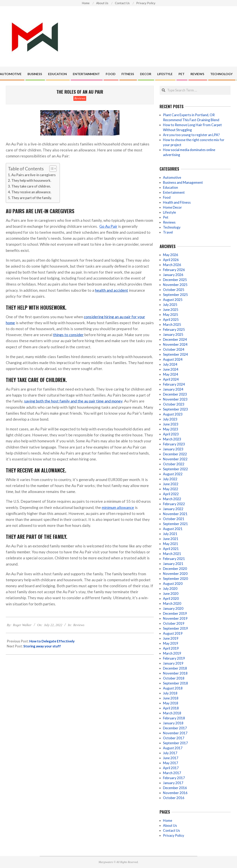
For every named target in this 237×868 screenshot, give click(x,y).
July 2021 (170, 534)
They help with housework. (31, 180)
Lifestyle (169, 212)
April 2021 (171, 549)
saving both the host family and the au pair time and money (73, 401)
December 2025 (175, 280)
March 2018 (172, 713)
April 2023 (171, 434)
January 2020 (173, 608)
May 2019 (171, 643)
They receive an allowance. (31, 192)
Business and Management (183, 182)
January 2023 (173, 449)
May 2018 (171, 703)
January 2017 (173, 783)
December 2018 (175, 668)
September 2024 (175, 354)
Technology (172, 227)
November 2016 (175, 793)
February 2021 (174, 559)
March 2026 (172, 265)
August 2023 (173, 414)
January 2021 (173, 564)
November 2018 (175, 673)
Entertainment (174, 192)
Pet (166, 217)
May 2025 (171, 315)
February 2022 (174, 504)
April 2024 (171, 379)
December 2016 (175, 788)
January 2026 (173, 275)
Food (167, 197)
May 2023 (171, 429)
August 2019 (173, 633)
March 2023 (172, 439)
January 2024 (173, 389)
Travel (168, 232)
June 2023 (171, 424)
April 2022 (171, 494)
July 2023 (170, 419)
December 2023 (175, 394)
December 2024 (175, 339)
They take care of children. (31, 186)
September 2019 (175, 628)
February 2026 (174, 270)
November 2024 (175, 344)
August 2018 (173, 688)
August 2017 (173, 748)
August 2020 (173, 584)
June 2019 (171, 638)
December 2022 (175, 454)
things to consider (68, 335)
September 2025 (175, 295)
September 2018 (175, 683)
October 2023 (174, 404)
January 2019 (173, 663)
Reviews (80, 98)
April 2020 (171, 598)
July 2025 (170, 305)
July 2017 (170, 753)
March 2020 (172, 603)
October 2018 (174, 678)
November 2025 (175, 285)
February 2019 (174, 658)
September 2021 (175, 524)
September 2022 (175, 469)
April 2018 (171, 708)
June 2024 (171, 369)
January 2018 (173, 723)
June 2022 (171, 484)
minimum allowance (118, 507)
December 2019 (175, 613)
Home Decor (172, 207)
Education (170, 187)
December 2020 (175, 569)
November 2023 (175, 399)
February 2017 (174, 778)
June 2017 (171, 758)
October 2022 (174, 464)
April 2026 (171, 260)
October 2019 (174, 623)
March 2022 (172, 499)
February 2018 (174, 718)
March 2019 (172, 653)
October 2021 (174, 519)
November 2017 (175, 733)
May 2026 (171, 255)
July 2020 (170, 589)
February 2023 (174, 444)
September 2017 (175, 743)
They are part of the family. (32, 198)
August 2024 (173, 359)
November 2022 (175, 459)
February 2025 (174, 329)
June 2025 (171, 310)
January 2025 (173, 334)
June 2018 (171, 698)
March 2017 (172, 773)
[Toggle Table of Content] (51, 169)
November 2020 (175, 574)
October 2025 (174, 290)
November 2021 (175, 514)
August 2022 (173, 474)
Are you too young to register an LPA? (191, 135)
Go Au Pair (108, 226)
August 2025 (173, 300)
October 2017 (174, 738)
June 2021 (171, 539)
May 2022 (171, 489)
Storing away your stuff (42, 646)
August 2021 (173, 529)
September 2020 (175, 579)
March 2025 (172, 325)
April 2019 (171, 648)
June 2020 (171, 594)
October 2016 (174, 798)
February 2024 (174, 384)
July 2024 (170, 364)
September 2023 (175, 409)
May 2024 (171, 374)
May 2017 (171, 763)
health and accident (112, 290)
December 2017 (175, 728)
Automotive (172, 177)
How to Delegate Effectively (52, 641)
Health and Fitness (177, 202)
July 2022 (170, 479)
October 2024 (174, 349)
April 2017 (171, 768)
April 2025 (171, 320)
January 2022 (173, 509)
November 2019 (175, 618)
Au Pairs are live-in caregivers (34, 175)
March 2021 (172, 554)
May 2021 (171, 544)
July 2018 (170, 693)
